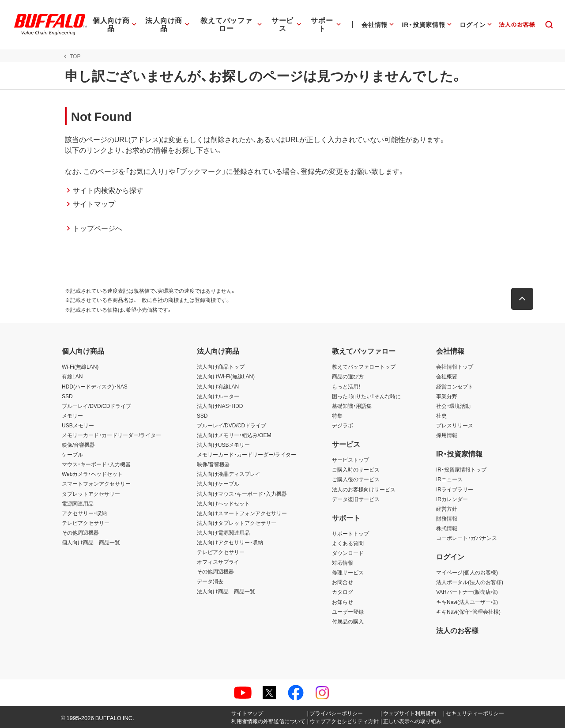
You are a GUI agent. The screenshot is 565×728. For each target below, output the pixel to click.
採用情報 (447, 435)
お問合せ (343, 582)
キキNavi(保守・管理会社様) (468, 611)
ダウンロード (348, 553)
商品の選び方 (348, 376)
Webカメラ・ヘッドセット (92, 474)
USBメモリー (78, 425)
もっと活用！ (347, 386)
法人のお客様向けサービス (364, 489)
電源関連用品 (78, 503)
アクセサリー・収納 (84, 513)
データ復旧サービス (356, 499)
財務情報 (447, 518)
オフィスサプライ (218, 562)
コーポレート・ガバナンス (467, 538)
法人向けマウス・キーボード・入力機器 (242, 494)
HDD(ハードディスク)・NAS (95, 386)
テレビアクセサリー (86, 523)
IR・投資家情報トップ (461, 469)
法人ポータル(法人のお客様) (470, 582)
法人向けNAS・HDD (220, 406)
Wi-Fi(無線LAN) (80, 366)
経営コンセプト (455, 386)
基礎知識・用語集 (352, 406)
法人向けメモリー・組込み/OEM (234, 435)
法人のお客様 (457, 630)
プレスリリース (455, 425)
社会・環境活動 (453, 406)
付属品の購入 (348, 621)
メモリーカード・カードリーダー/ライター (111, 435)
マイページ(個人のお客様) (467, 572)
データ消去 (210, 581)
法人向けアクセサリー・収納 (230, 542)
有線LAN (72, 376)
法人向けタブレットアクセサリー (237, 523)
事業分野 (447, 396)
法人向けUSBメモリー (224, 445)
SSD (67, 396)
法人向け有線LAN (218, 386)
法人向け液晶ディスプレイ (229, 474)
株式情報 (447, 528)
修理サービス (348, 572)
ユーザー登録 (348, 611)
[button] (525, 299)
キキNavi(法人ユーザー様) (467, 602)
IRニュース (449, 479)
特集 (337, 415)
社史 (441, 415)
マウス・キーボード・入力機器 (96, 464)
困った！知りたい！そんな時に (366, 396)
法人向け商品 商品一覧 (226, 591)
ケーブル (72, 454)
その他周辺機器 (80, 532)
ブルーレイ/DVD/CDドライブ (96, 406)
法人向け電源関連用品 (223, 532)
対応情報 (343, 562)
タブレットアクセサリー (91, 494)
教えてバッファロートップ (364, 366)
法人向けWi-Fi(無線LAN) (226, 376)
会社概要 (447, 376)
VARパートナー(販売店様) (467, 592)
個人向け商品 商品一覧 (91, 542)
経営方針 (447, 509)
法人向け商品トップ (221, 366)
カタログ (343, 592)
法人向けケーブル (218, 483)
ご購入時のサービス (356, 469)
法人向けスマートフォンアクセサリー (242, 513)
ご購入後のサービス (356, 479)
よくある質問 (348, 543)
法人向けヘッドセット (223, 503)
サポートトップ (350, 533)
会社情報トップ (455, 366)
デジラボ (343, 425)
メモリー (72, 415)
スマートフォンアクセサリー (96, 483)
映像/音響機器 (78, 445)
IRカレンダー (452, 499)
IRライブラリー (455, 489)
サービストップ (350, 460)
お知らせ (343, 602)
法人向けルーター (218, 396)
